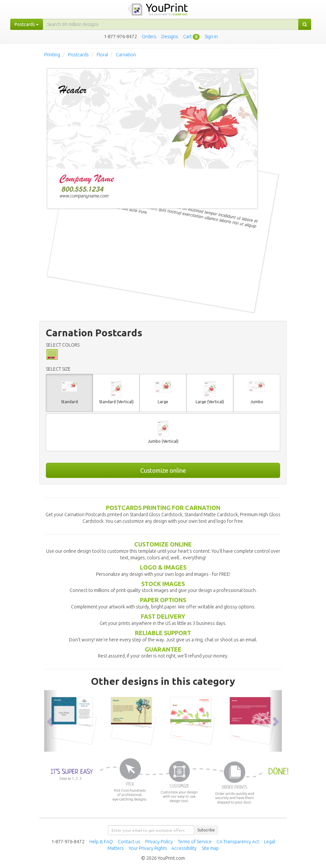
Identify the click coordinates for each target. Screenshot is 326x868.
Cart (187, 37)
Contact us (129, 842)
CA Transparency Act (238, 842)
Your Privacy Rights (148, 848)
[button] (51, 721)
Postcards (78, 55)
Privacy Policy (159, 842)
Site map (210, 848)
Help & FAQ (101, 842)
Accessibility (184, 848)
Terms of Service (195, 842)
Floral (102, 55)
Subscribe (206, 830)
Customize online (163, 470)
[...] (171, 24)
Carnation (126, 55)
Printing (52, 55)
